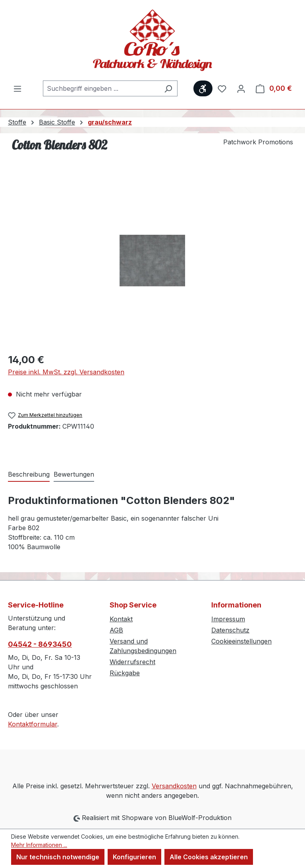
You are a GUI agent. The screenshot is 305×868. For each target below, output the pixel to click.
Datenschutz (230, 630)
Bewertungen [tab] (74, 474)
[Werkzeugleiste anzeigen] (203, 88)
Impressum (228, 619)
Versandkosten (174, 786)
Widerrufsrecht (132, 662)
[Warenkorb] (274, 88)
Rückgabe (125, 673)
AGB (116, 630)
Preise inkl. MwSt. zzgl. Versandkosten (66, 372)
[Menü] (17, 88)
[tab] (29, 475)
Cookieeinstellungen (241, 641)
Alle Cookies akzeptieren (209, 857)
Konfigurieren (134, 857)
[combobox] (101, 88)
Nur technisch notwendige (58, 857)
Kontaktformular (33, 724)
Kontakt (121, 619)
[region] (152, 261)
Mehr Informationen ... (39, 845)
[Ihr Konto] (241, 88)
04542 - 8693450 (40, 644)
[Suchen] (168, 88)
